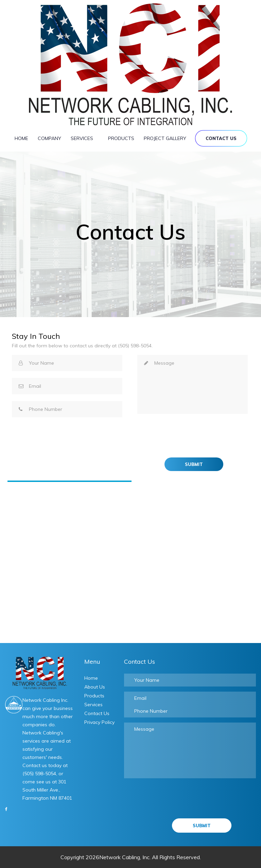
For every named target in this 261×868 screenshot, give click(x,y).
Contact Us (221, 138)
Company (49, 138)
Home (21, 138)
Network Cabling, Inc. (125, 857)
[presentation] (189, 434)
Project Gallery (165, 138)
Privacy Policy (99, 722)
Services (85, 137)
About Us (95, 687)
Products (121, 138)
